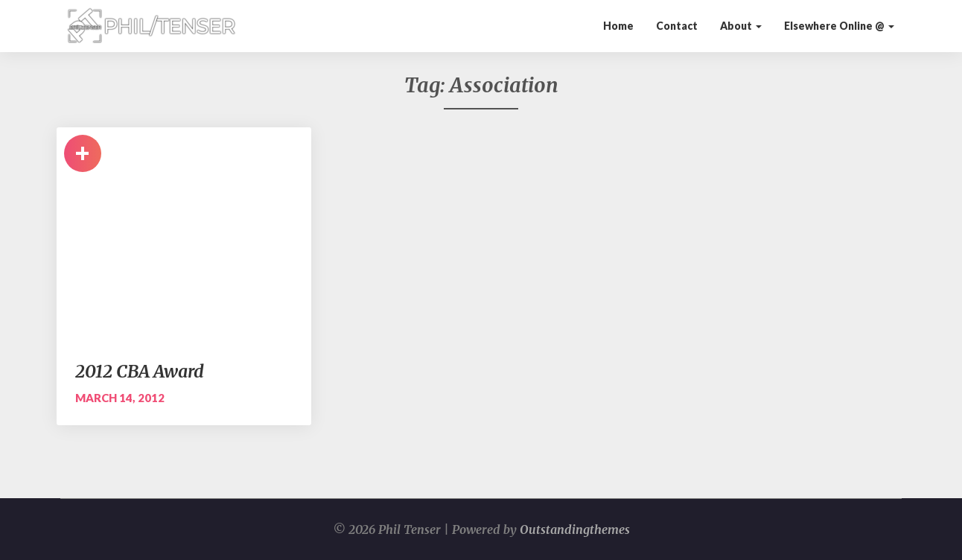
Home (618, 26)
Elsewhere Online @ (839, 26)
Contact (677, 26)
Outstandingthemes (575, 529)
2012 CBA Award (140, 371)
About (741, 26)
